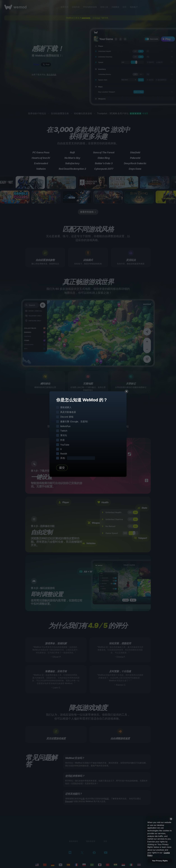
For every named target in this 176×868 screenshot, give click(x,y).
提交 (62, 468)
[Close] (171, 819)
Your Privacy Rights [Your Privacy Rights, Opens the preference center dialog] (160, 861)
